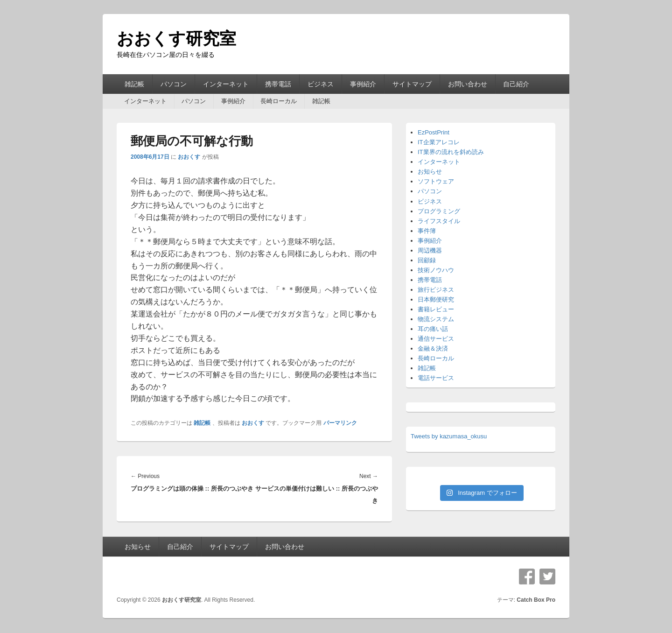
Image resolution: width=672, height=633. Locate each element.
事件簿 (427, 231)
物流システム (436, 319)
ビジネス (321, 84)
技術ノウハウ (436, 270)
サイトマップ (412, 84)
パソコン (174, 84)
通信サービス (436, 339)
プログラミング (439, 211)
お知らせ (430, 172)
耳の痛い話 (433, 329)
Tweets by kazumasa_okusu (449, 436)
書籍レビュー (436, 309)
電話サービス (436, 378)
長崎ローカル (279, 101)
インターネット (226, 84)
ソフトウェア (436, 181)
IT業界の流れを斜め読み (451, 152)
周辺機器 (430, 250)
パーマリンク (340, 423)
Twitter (547, 577)
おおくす (189, 157)
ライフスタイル (439, 221)
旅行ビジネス (436, 290)
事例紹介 (363, 84)
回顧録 (427, 260)
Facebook (527, 577)
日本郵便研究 (436, 299)
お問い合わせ (468, 84)
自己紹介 (516, 84)
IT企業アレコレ (439, 142)
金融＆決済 (433, 348)
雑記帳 (134, 84)
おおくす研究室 (176, 39)
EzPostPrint (434, 132)
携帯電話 (278, 84)
